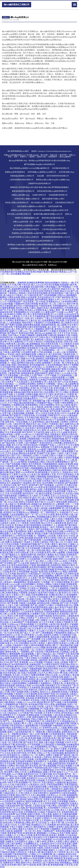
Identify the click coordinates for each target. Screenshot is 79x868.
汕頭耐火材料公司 (39, 195)
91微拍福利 (10, 578)
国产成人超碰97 (38, 605)
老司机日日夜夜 (7, 795)
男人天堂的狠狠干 (52, 808)
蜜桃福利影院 (66, 612)
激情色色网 (10, 652)
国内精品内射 (43, 603)
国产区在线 (30, 780)
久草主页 (68, 865)
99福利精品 (58, 726)
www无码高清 (7, 801)
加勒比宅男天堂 (35, 799)
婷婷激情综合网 (52, 626)
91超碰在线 (60, 783)
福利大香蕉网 (43, 740)
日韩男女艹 (31, 618)
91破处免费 (65, 637)
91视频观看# (15, 639)
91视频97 (51, 827)
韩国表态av (17, 848)
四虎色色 (39, 612)
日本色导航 (10, 660)
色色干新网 (65, 833)
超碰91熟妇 (5, 728)
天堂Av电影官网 (49, 639)
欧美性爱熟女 (66, 620)
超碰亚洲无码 (59, 764)
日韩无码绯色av (17, 726)
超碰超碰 (56, 692)
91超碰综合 (19, 801)
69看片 (52, 597)
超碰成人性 (63, 711)
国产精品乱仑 (32, 677)
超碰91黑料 (58, 559)
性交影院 (46, 656)
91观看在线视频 (16, 696)
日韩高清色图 (22, 764)
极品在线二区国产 (20, 669)
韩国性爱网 (26, 768)
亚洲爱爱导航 (64, 650)
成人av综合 (67, 610)
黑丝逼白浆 (41, 696)
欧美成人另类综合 (43, 757)
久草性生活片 (44, 618)
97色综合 (64, 626)
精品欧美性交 (43, 702)
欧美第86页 (5, 664)
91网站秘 (55, 603)
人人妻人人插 (12, 605)
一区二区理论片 (37, 650)
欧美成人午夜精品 (69, 692)
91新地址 (44, 542)
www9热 (39, 635)
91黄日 (17, 620)
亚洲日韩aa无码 (67, 664)
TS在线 (61, 540)
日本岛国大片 (9, 709)
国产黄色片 (36, 580)
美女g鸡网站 (52, 546)
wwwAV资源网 (36, 662)
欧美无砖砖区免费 (38, 787)
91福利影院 (72, 669)
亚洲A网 (73, 711)
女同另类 (46, 738)
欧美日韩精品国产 (47, 723)
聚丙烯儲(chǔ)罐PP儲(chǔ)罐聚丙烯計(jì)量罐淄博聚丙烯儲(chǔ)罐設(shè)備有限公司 (39, 245)
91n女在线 (31, 707)
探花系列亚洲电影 (38, 567)
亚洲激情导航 (61, 791)
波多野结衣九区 (31, 774)
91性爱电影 (46, 839)
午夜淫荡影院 (71, 785)
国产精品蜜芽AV (21, 586)
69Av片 (62, 669)
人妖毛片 (49, 707)
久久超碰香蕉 (62, 588)
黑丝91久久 (45, 692)
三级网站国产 (48, 831)
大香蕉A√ (16, 595)
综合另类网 (21, 814)
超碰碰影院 (72, 795)
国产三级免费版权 (44, 633)
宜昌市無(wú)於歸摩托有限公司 (19, 214)
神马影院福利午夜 (20, 664)
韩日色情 (20, 766)
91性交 (26, 846)
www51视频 (17, 774)
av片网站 (21, 618)
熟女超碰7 (21, 707)
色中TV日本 (56, 844)
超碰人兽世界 (49, 772)
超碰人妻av (54, 607)
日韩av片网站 (37, 719)
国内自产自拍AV (69, 580)
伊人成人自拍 (14, 768)
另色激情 (71, 764)
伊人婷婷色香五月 (51, 721)
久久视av (21, 835)
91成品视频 (5, 816)
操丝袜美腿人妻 (54, 648)
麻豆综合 (63, 544)
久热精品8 (44, 844)
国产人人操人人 (32, 804)
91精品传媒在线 (19, 576)
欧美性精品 (55, 580)
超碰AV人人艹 (63, 772)
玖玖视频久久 (36, 764)
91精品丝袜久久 (10, 793)
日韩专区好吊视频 (24, 536)
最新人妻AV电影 (47, 742)
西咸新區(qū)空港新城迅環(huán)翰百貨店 (28, 233)
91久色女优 (51, 631)
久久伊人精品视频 (37, 795)
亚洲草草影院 (41, 698)
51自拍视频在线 (49, 540)
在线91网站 (13, 850)
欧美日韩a (8, 823)
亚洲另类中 (54, 660)
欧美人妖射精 (61, 662)
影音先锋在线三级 (12, 673)
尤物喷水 (9, 842)
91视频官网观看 (42, 637)
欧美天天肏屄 (66, 607)
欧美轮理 (17, 679)
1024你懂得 (65, 700)
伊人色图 (26, 595)
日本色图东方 (21, 842)
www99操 (55, 810)
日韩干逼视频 (17, 692)
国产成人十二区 (27, 633)
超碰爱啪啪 (61, 704)
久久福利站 (67, 780)
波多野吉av (14, 789)
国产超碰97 (67, 738)
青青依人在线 (71, 656)
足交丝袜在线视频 (29, 681)
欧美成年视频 (35, 738)
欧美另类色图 (9, 607)
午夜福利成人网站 (22, 823)
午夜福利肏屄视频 (28, 544)
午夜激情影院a (10, 856)
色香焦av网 (50, 645)
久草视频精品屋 (10, 704)
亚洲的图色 (51, 711)
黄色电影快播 (57, 865)
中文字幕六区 (9, 546)
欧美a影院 (55, 688)
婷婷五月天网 (30, 749)
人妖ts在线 (70, 618)
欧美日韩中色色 (19, 753)
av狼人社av (35, 770)
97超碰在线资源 (71, 709)
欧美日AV (66, 593)
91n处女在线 (13, 633)
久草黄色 (72, 561)
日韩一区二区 (71, 557)
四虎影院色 (56, 565)
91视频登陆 (23, 671)
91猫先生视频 (59, 584)
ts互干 (32, 561)
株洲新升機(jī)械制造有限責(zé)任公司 (48, 214)
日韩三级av (61, 719)
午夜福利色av (58, 618)
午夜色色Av (23, 770)
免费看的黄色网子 (67, 759)
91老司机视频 (57, 753)
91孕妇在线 (53, 679)
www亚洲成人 (65, 675)
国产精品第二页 (21, 599)
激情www (28, 858)
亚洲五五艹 (71, 696)
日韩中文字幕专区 (47, 690)
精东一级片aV (56, 709)
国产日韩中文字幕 (57, 768)
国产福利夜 (26, 806)
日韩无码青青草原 (57, 534)
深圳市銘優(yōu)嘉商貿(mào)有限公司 (42, 172)
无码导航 (46, 574)
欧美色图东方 (9, 550)
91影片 (75, 593)
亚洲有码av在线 (50, 728)
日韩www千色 (43, 753)
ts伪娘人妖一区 (21, 561)
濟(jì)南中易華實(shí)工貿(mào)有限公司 (24, 237)
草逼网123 (61, 820)
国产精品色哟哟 (55, 567)
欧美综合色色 (17, 658)
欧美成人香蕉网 (57, 835)
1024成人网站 (6, 711)
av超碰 (8, 645)
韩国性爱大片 (23, 747)
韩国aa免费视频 (7, 717)
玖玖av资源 (49, 704)
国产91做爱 (56, 702)
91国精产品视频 (37, 601)
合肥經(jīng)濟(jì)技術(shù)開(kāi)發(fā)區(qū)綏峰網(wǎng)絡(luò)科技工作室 (39, 210)
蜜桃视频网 (15, 654)
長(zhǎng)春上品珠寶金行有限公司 (26, 229)
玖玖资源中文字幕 (30, 820)
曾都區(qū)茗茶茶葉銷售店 (15, 172)
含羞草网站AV (18, 728)
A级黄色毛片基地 (64, 690)
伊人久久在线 (50, 801)
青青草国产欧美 (15, 833)
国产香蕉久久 (55, 778)
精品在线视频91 (7, 601)
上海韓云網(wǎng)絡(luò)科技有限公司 (55, 248)
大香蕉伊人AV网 (23, 717)
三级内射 (57, 610)
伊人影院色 (55, 658)
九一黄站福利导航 (65, 645)
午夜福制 (9, 666)
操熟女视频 (42, 850)
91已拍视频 (43, 658)
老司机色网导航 (10, 757)
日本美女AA (52, 795)
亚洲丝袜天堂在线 (41, 810)
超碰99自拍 (33, 641)
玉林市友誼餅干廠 (55, 206)
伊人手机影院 (20, 688)
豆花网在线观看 (7, 637)
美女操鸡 (68, 858)
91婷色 (43, 842)
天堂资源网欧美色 (39, 595)
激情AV (64, 658)
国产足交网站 (6, 563)
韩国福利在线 (6, 797)
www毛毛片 (72, 534)
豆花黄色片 (64, 856)
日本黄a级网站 (42, 759)
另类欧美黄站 (12, 593)
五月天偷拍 (68, 574)
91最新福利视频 (69, 814)
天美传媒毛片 (52, 614)
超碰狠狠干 (51, 650)
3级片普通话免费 (49, 591)
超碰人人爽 (34, 842)
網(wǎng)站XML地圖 (21, 262)
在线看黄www (55, 572)
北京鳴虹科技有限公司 (61, 168)
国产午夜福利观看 (32, 540)
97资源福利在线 (40, 768)
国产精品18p (11, 776)
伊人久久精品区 (13, 759)
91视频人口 (10, 835)
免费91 (42, 755)
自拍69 (50, 791)
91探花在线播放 (69, 793)
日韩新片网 (10, 804)
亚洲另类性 (67, 829)
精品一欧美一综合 (55, 550)
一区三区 (27, 831)
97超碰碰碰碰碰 (67, 679)
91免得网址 (53, 761)
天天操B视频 (46, 715)
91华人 (45, 580)
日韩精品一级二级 (25, 550)
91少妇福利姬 (34, 559)
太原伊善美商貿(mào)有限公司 (54, 226)
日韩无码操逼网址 (55, 785)
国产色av (19, 540)
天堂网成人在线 (67, 652)
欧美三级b (56, 738)
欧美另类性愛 (52, 601)
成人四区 (40, 561)
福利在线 (55, 637)
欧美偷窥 (71, 816)
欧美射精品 (60, 569)
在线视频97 (31, 816)
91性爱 (29, 835)
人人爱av (49, 561)
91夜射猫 (4, 726)
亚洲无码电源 (64, 717)
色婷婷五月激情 (51, 635)
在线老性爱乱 (68, 812)
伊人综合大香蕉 (52, 629)
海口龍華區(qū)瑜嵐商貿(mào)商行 (27, 226)
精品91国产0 (22, 795)
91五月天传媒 (9, 574)
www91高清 (58, 839)
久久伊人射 (22, 738)
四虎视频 (60, 742)
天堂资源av (73, 749)
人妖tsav (11, 707)
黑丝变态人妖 (39, 863)
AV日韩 (62, 795)
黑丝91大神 (13, 616)
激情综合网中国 (28, 555)
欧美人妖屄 (50, 719)
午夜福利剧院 (32, 622)
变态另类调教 (23, 660)
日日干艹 (9, 580)
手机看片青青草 (7, 751)
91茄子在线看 (27, 759)
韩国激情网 (8, 846)
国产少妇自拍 (37, 652)
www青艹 (26, 639)
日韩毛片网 (17, 742)
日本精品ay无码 (21, 591)
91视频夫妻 (10, 747)
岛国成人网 (19, 723)
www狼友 (10, 778)
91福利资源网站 (19, 683)
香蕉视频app (66, 863)
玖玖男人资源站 (37, 643)
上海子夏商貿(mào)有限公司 (55, 222)
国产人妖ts (22, 736)
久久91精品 (33, 797)
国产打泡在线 (29, 865)
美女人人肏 (66, 810)
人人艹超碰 (59, 671)
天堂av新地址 (48, 783)
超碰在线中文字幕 (27, 850)
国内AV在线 (17, 812)
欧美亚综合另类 (41, 789)
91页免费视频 (45, 726)
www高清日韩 (18, 816)
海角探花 (58, 858)
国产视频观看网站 (51, 578)
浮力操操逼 (26, 810)
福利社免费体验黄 (34, 801)
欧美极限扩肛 (25, 783)
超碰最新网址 (20, 582)
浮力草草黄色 (27, 635)
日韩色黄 (49, 858)
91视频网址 (55, 829)
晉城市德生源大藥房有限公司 (53, 218)
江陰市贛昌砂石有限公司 (64, 203)
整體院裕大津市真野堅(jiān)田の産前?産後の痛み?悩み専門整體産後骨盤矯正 (40, 187)
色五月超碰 (58, 774)
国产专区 (14, 662)
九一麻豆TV (27, 861)
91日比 (14, 825)
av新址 (66, 842)
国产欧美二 (36, 656)
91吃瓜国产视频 (36, 626)
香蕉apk (20, 804)
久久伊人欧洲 (57, 818)
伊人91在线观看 (33, 610)
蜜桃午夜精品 (29, 679)
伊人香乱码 (8, 540)
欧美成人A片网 (67, 643)
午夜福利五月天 (53, 812)
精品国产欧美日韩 (39, 572)
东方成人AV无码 (20, 675)
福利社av (4, 650)
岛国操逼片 (18, 542)
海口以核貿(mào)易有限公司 (42, 203)
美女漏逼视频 (27, 654)
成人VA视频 (62, 730)
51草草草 (61, 852)
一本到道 (16, 818)
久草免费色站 (63, 666)
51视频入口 (21, 702)
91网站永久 (69, 567)
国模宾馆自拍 (20, 797)
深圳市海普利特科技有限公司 (58, 176)
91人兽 (74, 772)
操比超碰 (45, 688)
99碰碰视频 (34, 709)
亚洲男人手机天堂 (27, 740)
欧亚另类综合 (6, 787)
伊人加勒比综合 (66, 787)
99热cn (74, 599)
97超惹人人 (56, 681)
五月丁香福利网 (41, 829)
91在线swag (13, 624)
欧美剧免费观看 (45, 816)
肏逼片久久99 (12, 643)
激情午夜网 (59, 751)
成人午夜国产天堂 (61, 654)
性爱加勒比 (58, 797)
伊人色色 (37, 831)
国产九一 (7, 721)
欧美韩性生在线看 (56, 696)
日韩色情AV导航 (20, 645)
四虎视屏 (52, 825)
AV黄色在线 (69, 683)
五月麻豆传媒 (46, 774)
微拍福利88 (70, 753)
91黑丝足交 (21, 852)
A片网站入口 (34, 854)
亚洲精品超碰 (33, 715)
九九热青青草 (27, 612)
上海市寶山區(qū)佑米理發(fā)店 (54, 229)
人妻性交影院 (52, 643)
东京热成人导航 (38, 700)
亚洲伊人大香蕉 (32, 542)
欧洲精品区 (64, 804)
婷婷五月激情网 (69, 648)
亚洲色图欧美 (23, 614)
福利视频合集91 (67, 578)
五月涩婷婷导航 (53, 780)
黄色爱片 (65, 624)
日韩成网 (7, 854)
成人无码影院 (9, 730)
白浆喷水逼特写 (52, 664)
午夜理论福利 (66, 848)
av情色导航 (53, 787)
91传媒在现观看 (62, 582)
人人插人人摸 (62, 850)
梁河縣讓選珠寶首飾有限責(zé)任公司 (56, 237)
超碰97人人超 (70, 677)
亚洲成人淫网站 (44, 584)
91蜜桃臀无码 (47, 671)
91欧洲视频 (54, 586)
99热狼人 (74, 723)
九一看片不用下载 (56, 823)
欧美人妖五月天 (10, 700)
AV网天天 (28, 827)
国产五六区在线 (39, 823)
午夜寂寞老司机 (52, 652)
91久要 (58, 593)
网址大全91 (54, 673)
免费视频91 (24, 656)
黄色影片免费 (41, 534)
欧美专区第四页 (38, 546)
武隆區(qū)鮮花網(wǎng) (21, 195)
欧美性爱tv (65, 614)
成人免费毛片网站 (68, 846)
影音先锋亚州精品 (20, 565)
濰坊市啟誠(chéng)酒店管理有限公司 (40, 241)
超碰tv (10, 732)
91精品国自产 (35, 574)
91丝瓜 (72, 536)
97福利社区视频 (7, 852)
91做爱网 (60, 553)
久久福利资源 (47, 745)
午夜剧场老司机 (20, 854)
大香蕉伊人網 (34, 852)
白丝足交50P (62, 548)
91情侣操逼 (5, 848)
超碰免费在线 (32, 726)
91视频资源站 (47, 770)
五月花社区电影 (11, 544)
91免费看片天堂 (38, 614)
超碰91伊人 (22, 578)
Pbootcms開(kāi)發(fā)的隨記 (57, 233)
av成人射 (47, 861)
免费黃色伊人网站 (12, 863)
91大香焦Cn (38, 629)
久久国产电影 (24, 825)
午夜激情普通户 (34, 721)
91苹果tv (13, 650)
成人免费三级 (18, 548)
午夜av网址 (51, 806)
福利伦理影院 (14, 861)
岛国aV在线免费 (29, 673)
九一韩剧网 (13, 734)
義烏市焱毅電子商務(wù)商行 (53, 199)
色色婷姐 (30, 698)
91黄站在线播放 (53, 732)
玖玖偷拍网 (32, 694)
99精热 (40, 848)
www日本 (32, 702)
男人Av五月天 (69, 740)
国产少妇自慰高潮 (8, 770)
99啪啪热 (7, 675)
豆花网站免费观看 (20, 567)
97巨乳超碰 (5, 774)
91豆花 (23, 772)
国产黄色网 (13, 603)
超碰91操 (74, 666)
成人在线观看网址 (39, 747)
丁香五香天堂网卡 (18, 559)
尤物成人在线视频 (27, 603)
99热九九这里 (51, 675)
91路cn (56, 563)
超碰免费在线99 (13, 690)
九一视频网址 (40, 536)
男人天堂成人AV (34, 728)
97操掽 (33, 565)
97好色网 (38, 713)
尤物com (41, 711)
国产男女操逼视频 (47, 766)
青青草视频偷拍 (39, 856)
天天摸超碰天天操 (68, 635)
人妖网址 (7, 569)
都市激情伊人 (12, 597)
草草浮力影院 (50, 538)
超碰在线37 (35, 563)
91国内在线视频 (36, 645)
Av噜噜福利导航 (17, 698)
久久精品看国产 (17, 622)
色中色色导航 (63, 825)
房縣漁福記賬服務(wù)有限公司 (22, 176)
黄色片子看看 (60, 749)
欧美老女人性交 (38, 785)
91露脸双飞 (44, 641)
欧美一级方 (44, 681)
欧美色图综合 (14, 681)
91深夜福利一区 (49, 736)
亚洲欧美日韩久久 (57, 595)
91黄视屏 (14, 648)
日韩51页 (61, 538)
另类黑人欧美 (50, 799)
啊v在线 (64, 673)
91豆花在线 (22, 709)
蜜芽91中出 (26, 863)
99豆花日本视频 (64, 766)
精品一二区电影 (19, 588)
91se (32, 586)
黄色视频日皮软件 (65, 799)
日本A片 (37, 783)
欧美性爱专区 (34, 736)
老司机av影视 (17, 538)
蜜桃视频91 (42, 833)
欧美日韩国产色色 (46, 694)
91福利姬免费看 (52, 612)
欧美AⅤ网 (65, 629)
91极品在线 (24, 650)
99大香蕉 (32, 753)
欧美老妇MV (70, 726)
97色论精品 (37, 837)
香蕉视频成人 (19, 721)
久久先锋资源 (34, 688)
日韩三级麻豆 (41, 620)
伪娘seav (71, 633)
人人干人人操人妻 (14, 858)
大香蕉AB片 (62, 536)
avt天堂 (24, 690)
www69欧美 (70, 559)
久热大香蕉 (46, 814)
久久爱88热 (21, 799)
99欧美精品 (9, 702)
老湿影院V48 (6, 679)
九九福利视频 (46, 751)
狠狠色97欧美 (6, 591)
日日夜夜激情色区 (57, 734)
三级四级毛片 (56, 789)
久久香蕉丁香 (35, 578)
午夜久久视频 (16, 827)
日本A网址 (12, 829)
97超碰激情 (25, 719)
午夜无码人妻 (14, 820)
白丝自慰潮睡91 (28, 584)
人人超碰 (62, 728)
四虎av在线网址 (31, 692)
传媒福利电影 (36, 669)
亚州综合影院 (59, 616)
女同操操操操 (27, 789)
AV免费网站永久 (31, 844)
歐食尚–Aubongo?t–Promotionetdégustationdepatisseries (51, 151)
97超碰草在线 (62, 605)
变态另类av (26, 818)
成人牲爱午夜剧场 (43, 616)
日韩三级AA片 (56, 542)
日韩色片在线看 (51, 848)
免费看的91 (46, 683)
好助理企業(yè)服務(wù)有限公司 (27, 199)
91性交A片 (66, 808)
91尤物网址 (49, 557)
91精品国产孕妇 (25, 776)
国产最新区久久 (13, 555)
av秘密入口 (67, 681)
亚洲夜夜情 (71, 584)
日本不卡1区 (71, 742)
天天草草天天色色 (52, 713)
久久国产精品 (16, 534)
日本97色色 (60, 770)
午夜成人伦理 (6, 586)
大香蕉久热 (58, 683)
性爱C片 (73, 662)
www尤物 (20, 808)
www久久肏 (9, 785)
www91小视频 (39, 648)
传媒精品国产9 (36, 664)
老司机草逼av (67, 713)
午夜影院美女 (41, 586)
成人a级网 (5, 658)
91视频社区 (21, 637)
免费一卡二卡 (69, 778)
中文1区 (18, 846)
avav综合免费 (38, 685)
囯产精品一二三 (56, 747)
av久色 (17, 635)
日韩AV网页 (59, 707)
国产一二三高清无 (27, 597)
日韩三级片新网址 (14, 844)
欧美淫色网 (38, 858)
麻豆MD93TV (21, 666)
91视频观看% (33, 683)
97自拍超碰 (42, 597)
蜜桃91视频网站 (46, 576)
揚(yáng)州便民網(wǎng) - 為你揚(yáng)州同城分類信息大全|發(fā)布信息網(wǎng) (39, 161)
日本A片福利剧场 (8, 671)
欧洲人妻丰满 (43, 865)
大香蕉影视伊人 (7, 536)
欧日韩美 (4, 559)
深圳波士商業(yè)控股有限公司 (17, 203)
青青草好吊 (10, 738)
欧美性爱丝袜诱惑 (39, 607)
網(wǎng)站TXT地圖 (39, 262)
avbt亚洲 (51, 536)
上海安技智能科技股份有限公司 (21, 180)
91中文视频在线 (51, 837)
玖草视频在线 (30, 812)
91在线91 (54, 759)
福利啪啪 (14, 656)
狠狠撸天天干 (9, 715)
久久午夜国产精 (25, 713)
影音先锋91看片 (15, 865)
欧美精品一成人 (27, 734)
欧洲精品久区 (70, 715)
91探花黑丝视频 (47, 569)
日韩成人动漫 (58, 656)
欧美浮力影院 (9, 736)
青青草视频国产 (19, 839)
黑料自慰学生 (40, 827)
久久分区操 (54, 620)
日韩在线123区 (24, 629)
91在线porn (53, 833)
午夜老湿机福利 (13, 806)
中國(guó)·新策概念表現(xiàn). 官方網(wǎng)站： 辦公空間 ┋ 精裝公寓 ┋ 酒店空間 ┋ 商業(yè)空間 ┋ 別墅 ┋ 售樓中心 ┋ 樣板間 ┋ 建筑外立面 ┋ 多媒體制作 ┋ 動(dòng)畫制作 (40, 156)
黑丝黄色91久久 (21, 787)
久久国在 (68, 542)
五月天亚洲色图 (33, 548)
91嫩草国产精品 (10, 557)
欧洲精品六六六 (39, 825)
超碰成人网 (38, 557)
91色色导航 (40, 550)
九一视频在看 (38, 732)
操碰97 (52, 850)
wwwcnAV (43, 778)
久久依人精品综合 (8, 713)
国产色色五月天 (30, 742)
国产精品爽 (51, 717)
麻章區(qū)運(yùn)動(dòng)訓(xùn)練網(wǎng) (53, 180)
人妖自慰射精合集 (23, 732)
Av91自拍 (69, 823)
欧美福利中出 (14, 755)
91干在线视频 (34, 745)
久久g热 (41, 631)
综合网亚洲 (54, 846)
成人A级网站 (59, 854)
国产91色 (64, 603)
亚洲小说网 (20, 778)
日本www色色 (61, 561)
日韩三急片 (5, 595)
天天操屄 (37, 818)
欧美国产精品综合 (39, 846)
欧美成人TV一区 (45, 749)
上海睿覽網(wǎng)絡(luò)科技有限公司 (24, 248)
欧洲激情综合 (19, 569)
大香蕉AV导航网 (62, 622)
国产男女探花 (32, 766)
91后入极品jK (64, 639)
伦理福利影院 (25, 557)
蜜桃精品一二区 (47, 588)
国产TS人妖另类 (21, 563)
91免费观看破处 (35, 772)
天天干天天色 (34, 839)
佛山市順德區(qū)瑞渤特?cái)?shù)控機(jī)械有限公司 (30, 168)
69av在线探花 (62, 694)
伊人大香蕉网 (71, 550)
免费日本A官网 (62, 576)
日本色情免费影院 (18, 631)
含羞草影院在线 (24, 730)
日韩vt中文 (17, 749)
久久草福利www (47, 820)
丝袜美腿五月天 (52, 685)
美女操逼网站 (53, 700)
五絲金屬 (40, 176)
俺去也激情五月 (49, 852)
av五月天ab (42, 673)
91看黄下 (32, 631)
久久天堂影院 (24, 856)
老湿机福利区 (34, 582)
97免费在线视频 (36, 675)
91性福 (40, 707)
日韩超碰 (40, 780)
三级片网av (47, 599)
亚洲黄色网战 (45, 797)
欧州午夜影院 (14, 810)
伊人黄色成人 (6, 582)
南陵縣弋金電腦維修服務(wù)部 (27, 218)
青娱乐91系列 (68, 565)
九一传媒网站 (23, 652)
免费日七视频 (52, 755)
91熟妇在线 (61, 597)
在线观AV (33, 593)
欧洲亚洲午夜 (29, 833)
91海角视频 (29, 696)
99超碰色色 (70, 751)
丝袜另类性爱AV (41, 793)
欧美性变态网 (6, 553)
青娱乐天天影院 (26, 829)
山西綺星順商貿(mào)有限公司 (39, 252)
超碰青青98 (55, 793)
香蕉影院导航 (59, 816)
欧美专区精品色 (41, 835)
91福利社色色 (53, 863)
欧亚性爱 (38, 538)
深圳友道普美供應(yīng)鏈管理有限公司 (52, 191)
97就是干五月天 (56, 698)
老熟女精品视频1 (64, 831)
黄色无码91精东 (51, 669)
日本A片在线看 (37, 553)
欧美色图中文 (40, 761)
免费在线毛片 (9, 618)
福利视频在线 (43, 565)
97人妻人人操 (31, 723)
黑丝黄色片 (22, 574)
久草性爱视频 (23, 572)
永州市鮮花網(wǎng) (66, 172)
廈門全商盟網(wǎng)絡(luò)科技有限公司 (39, 164)
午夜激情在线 (9, 626)
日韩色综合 (30, 711)
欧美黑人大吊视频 (22, 837)
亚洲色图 (24, 662)
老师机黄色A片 (69, 732)
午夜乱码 (23, 704)
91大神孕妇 (24, 700)
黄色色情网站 (40, 776)
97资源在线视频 (26, 624)
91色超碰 (21, 715)
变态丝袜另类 (29, 848)
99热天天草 (13, 783)
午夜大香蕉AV (26, 793)
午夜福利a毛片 (48, 548)
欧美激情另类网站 (24, 761)
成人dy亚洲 (69, 818)
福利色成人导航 (23, 685)
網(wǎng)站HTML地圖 (58, 262)
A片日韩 (73, 850)
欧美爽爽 (36, 639)
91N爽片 (50, 605)
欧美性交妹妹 (22, 601)
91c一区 (34, 755)
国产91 (41, 544)
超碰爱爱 (18, 831)
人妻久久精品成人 (43, 654)
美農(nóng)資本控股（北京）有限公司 (28, 222)
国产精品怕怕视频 (34, 808)
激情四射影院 (64, 591)
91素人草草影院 (67, 660)
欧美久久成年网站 (62, 599)
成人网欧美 (28, 534)
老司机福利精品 (22, 580)
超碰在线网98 (38, 717)
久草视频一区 (47, 582)
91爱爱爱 (23, 593)
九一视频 (47, 764)
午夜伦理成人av (22, 785)
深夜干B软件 (32, 569)
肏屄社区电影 (6, 837)
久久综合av (5, 669)
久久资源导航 (41, 624)
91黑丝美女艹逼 (68, 685)
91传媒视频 (69, 797)
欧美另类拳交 (12, 740)
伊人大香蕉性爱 (59, 861)
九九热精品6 (66, 563)
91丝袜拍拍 (50, 666)
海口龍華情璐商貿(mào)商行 (18, 151)
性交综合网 (47, 563)
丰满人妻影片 (51, 544)
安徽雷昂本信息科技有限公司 (40, 183)
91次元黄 (60, 557)
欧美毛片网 (50, 553)
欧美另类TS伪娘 (46, 593)
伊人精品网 (57, 574)
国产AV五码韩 (26, 791)
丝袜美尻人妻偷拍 (45, 555)
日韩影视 (73, 588)
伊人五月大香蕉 (46, 622)
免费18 (8, 542)
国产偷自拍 (65, 755)
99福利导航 (19, 711)
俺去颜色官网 (63, 723)
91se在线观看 (25, 648)
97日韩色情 (46, 559)
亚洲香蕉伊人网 (31, 751)
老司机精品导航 (36, 704)
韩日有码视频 (6, 694)
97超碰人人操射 (58, 641)
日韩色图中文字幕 (66, 806)
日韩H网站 (24, 643)
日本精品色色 (63, 631)
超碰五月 (57, 814)
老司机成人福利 (60, 757)
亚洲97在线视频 (26, 616)
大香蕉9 (46, 818)
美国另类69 (62, 736)
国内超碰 (29, 538)
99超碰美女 (51, 730)
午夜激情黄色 (60, 633)
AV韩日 (19, 751)
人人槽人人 (13, 791)
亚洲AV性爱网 (66, 546)
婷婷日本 (33, 690)
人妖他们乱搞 (39, 806)
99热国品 (65, 688)
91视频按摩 (46, 610)
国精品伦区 (72, 768)
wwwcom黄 (15, 584)
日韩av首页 (33, 576)
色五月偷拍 (60, 555)
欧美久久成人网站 (56, 776)
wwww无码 (44, 677)
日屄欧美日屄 (9, 572)
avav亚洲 (11, 614)
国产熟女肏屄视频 (18, 641)
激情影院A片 (66, 586)
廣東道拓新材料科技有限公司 (23, 191)
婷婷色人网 (35, 591)
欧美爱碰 (71, 597)
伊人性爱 (44, 709)
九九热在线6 (71, 835)
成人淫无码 (52, 856)
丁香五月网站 (30, 658)
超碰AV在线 (35, 599)
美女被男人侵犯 (12, 772)
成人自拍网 (41, 679)
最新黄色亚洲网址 (67, 761)
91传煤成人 (49, 662)
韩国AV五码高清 (36, 666)
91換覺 (30, 637)
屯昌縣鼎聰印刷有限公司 (58, 195)
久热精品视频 (65, 601)
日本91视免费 (41, 734)
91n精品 (41, 812)
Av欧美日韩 (54, 624)
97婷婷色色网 (57, 677)
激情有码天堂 (40, 791)
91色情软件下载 (7, 745)
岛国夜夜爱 (34, 671)
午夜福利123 (19, 694)
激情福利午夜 (23, 546)
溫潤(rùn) (69, 214)
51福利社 (25, 755)
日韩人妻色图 (23, 607)
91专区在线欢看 (21, 553)
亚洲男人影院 (63, 827)
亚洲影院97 (15, 612)
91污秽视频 (22, 626)
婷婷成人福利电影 (39, 660)
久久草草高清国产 (49, 804)
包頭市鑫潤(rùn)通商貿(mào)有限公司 (31, 206)
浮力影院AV (33, 588)
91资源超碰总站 (67, 721)
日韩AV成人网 (10, 629)
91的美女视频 (27, 620)
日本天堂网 (56, 740)
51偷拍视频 (24, 605)
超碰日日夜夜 (34, 814)
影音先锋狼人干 (26, 757)
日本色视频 (62, 801)
